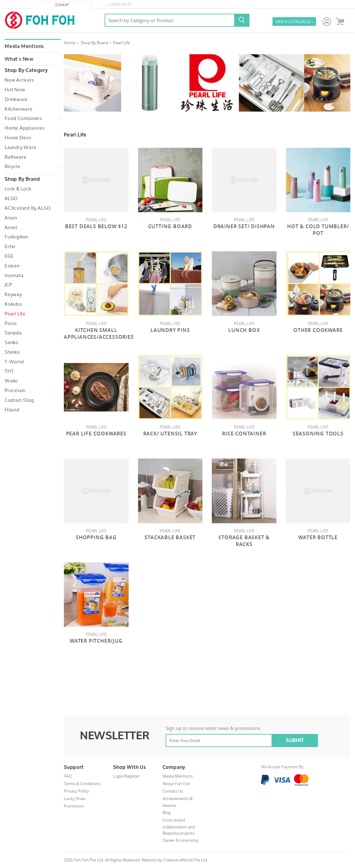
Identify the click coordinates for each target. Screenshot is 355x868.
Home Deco (18, 138)
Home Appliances (25, 128)
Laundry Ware (21, 147)
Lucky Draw (75, 798)
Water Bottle (318, 537)
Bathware (15, 157)
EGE (9, 256)
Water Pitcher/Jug (96, 641)
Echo (10, 247)
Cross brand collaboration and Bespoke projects (179, 827)
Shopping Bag (96, 537)
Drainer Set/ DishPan (244, 226)
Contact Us (173, 791)
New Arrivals (19, 80)
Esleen (12, 266)
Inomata (14, 276)
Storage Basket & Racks (244, 541)
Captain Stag (19, 400)
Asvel (11, 228)
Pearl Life (15, 314)
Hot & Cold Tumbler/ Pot (318, 230)
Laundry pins (170, 330)
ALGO (11, 199)
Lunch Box (244, 330)
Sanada (13, 333)
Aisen (11, 218)
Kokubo (13, 304)
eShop (62, 5)
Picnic (11, 324)
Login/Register (126, 776)
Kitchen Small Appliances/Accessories (99, 333)
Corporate (120, 5)
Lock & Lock (18, 189)
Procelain (15, 391)
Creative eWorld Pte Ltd (185, 860)
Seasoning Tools (318, 434)
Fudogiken (17, 237)
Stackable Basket (170, 537)
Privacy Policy (76, 791)
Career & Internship (181, 840)
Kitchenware (19, 109)
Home (70, 43)
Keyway (13, 295)
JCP (8, 285)
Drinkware (16, 99)
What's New (19, 59)
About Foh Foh (176, 784)
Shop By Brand (94, 43)
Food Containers (23, 118)
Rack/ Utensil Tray (170, 434)
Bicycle (13, 166)
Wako (11, 381)
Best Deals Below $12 (96, 226)
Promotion (74, 806)
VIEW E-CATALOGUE (294, 22)
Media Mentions (24, 46)
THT (9, 371)
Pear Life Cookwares (96, 434)
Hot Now (15, 90)
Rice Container (244, 434)
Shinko (12, 352)
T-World (14, 362)
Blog (167, 813)
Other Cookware (318, 330)
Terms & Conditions (82, 784)
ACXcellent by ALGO (28, 208)
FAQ (68, 776)
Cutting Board (170, 226)
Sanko (12, 343)
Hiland (12, 410)
